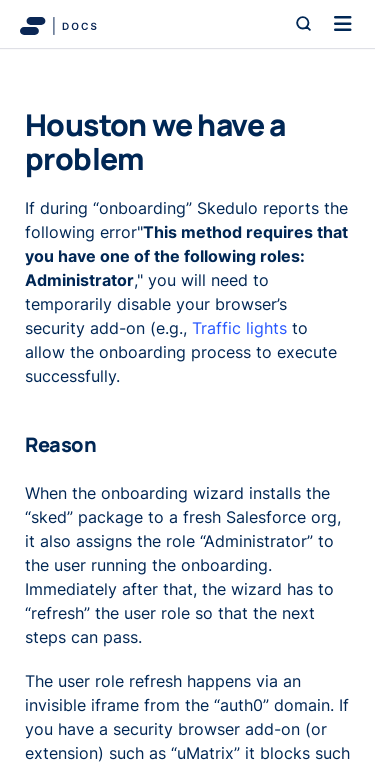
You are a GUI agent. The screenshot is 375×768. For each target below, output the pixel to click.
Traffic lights (239, 328)
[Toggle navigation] (343, 24)
